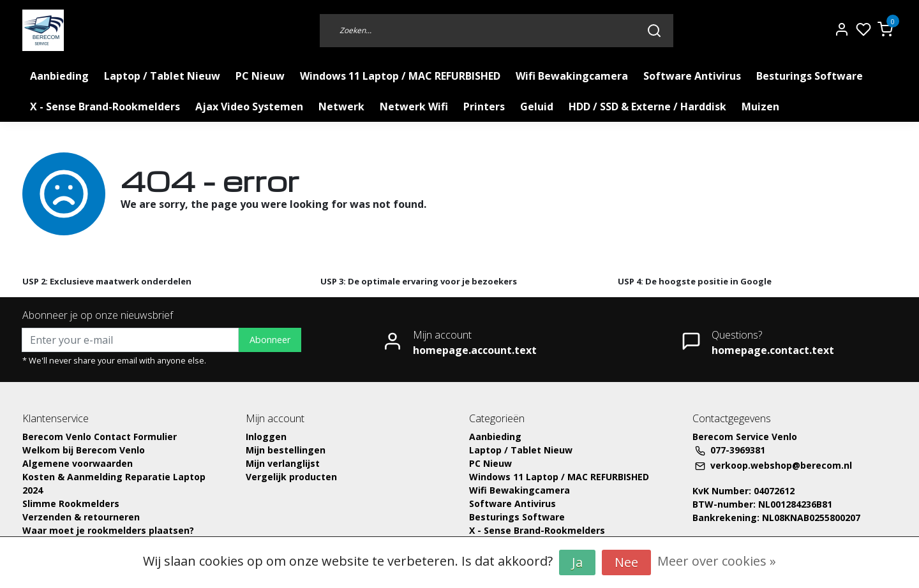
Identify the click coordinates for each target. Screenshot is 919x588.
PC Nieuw (260, 76)
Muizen (760, 107)
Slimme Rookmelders (71, 503)
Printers (484, 107)
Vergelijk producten (291, 477)
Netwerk (341, 107)
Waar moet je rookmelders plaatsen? (108, 530)
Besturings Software (810, 76)
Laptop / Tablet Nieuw (162, 76)
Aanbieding (59, 76)
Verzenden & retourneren (81, 517)
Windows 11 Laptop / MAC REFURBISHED (400, 76)
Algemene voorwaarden (78, 463)
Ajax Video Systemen (249, 107)
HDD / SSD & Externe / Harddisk (647, 107)
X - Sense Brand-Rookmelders (105, 107)
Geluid (537, 107)
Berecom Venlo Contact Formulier (100, 437)
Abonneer (270, 340)
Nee (626, 562)
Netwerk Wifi (414, 107)
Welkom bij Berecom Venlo (84, 450)
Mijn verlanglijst (283, 463)
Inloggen (266, 437)
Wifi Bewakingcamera (572, 76)
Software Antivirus (692, 76)
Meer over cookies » (717, 561)
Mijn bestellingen (286, 450)
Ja (577, 562)
